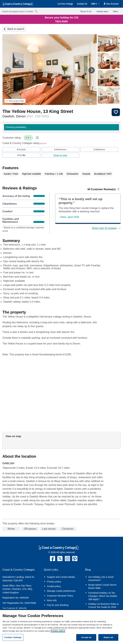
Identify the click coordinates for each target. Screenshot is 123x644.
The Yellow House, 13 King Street (38, 111)
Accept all (86, 637)
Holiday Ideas (102, 12)
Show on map (60, 155)
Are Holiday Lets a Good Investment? (101, 579)
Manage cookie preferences (61, 591)
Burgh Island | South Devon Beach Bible (102, 586)
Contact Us (82, 4)
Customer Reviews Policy (60, 596)
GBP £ (95, 4)
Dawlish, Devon (26, 116)
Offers (115, 12)
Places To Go (86, 12)
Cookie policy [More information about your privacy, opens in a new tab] (58, 631)
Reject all (108, 637)
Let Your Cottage (65, 4)
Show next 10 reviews (104, 228)
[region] (61, 627)
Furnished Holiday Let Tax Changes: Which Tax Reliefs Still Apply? (103, 596)
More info (52, 600)
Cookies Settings (13, 637)
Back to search (16, 29)
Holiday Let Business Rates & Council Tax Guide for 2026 (104, 606)
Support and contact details (61, 577)
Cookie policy (54, 586)
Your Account (111, 4)
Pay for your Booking (58, 605)
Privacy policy (54, 582)
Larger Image (15, 101)
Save (116, 112)
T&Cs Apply (62, 21)
